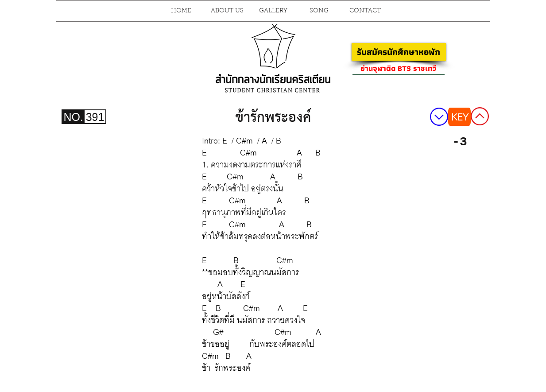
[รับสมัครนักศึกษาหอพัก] (399, 52)
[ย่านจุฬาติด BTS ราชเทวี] (399, 68)
